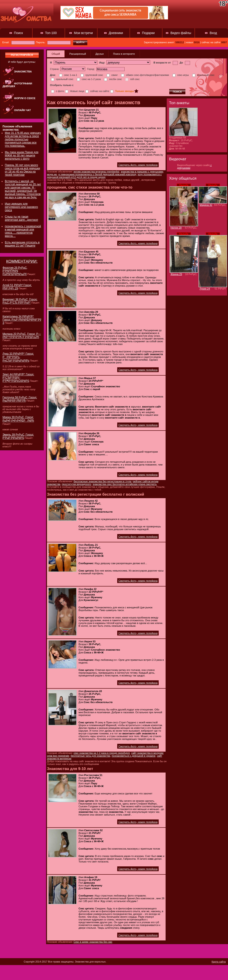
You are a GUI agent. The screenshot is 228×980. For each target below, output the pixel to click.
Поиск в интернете (124, 54)
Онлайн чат (22, 110)
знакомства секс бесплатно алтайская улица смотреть (125, 484)
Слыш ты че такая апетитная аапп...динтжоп (21, 218)
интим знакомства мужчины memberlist (96, 172)
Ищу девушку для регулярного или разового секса (21, 207)
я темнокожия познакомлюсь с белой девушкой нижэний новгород (97, 174)
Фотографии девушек (17, 85)
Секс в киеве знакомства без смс (93, 942)
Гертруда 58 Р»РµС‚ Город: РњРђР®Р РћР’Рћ (20, 399)
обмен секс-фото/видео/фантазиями (145, 75)
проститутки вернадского (76, 484)
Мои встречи (83, 33)
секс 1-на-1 (68, 75)
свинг (112, 75)
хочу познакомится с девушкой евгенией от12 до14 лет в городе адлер (104, 176)
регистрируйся (22, 55)
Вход (213, 33)
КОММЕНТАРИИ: (22, 261)
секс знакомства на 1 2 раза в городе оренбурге (102, 753)
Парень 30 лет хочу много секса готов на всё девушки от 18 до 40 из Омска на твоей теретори (22, 170)
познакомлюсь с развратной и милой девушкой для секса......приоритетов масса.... (23, 231)
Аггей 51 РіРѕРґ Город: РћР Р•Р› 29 (17, 287)
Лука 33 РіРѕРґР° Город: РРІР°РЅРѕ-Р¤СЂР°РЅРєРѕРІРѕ (18, 357)
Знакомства (23, 72)
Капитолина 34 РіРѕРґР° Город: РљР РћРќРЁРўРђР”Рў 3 (22, 320)
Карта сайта (219, 962)
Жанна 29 (176, 274)
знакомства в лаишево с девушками (142, 172)
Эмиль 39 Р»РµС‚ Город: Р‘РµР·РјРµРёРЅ (18, 436)
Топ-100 (51, 33)
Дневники (116, 33)
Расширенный (78, 54)
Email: (19, 42)
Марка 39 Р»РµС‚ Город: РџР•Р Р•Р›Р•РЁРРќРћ (18, 419)
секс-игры (181, 75)
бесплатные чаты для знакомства (91, 756)
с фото (58, 91)
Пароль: (53, 42)
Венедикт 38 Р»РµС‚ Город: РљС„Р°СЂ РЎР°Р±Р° (20, 301)
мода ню (52, 174)
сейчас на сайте (97, 91)
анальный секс (203, 75)
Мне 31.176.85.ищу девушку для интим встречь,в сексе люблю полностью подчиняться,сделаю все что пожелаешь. (23, 139)
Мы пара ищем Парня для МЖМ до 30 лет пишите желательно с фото (22, 155)
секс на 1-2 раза (89, 79)
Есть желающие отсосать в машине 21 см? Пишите (22, 244)
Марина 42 (206, 205)
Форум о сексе (25, 98)
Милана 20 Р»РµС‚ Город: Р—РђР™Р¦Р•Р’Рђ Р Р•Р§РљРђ (22, 336)
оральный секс (62, 79)
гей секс (132, 79)
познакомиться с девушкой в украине (134, 756)
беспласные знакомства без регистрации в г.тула (102, 481)
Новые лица (75, 91)
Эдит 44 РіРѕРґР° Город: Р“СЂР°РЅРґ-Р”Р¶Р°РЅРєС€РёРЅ (18, 378)
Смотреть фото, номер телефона (138, 165)
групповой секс (92, 75)
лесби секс (113, 79)
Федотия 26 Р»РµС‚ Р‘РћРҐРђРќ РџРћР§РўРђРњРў (15, 271)
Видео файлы (181, 33)
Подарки (148, 33)
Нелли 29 (176, 228)
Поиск (19, 33)
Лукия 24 (205, 289)
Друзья (99, 54)
